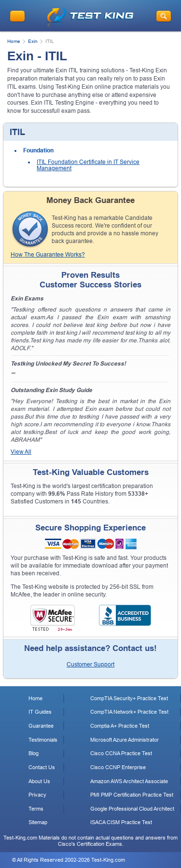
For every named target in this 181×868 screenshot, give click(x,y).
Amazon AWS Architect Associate (129, 781)
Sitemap (38, 822)
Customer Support (90, 665)
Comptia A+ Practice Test (120, 726)
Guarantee (41, 726)
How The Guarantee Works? (48, 255)
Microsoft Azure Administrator (125, 740)
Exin (33, 41)
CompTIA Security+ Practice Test (129, 698)
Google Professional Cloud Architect (132, 809)
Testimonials (43, 740)
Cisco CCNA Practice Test (121, 753)
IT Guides (40, 712)
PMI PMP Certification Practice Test (132, 795)
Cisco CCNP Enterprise (118, 767)
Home (14, 41)
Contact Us (42, 767)
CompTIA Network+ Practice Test (129, 712)
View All (21, 452)
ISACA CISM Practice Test (121, 822)
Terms (36, 809)
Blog (34, 753)
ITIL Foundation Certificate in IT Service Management (88, 165)
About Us (39, 781)
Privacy (37, 795)
